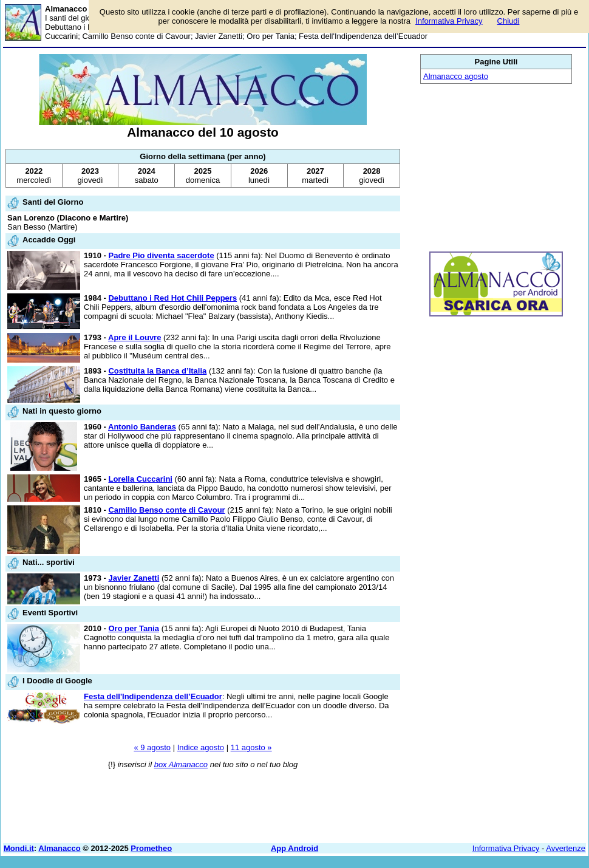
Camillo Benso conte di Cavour (166, 510)
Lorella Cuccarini (140, 479)
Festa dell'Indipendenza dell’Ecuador (153, 696)
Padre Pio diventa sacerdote (161, 255)
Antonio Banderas (142, 427)
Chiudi (509, 21)
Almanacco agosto (456, 76)
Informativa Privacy (506, 848)
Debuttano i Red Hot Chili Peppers (172, 298)
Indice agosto (201, 747)
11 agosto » (251, 747)
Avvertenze (566, 848)
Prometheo (151, 848)
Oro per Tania (134, 628)
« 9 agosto (152, 747)
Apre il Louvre (134, 337)
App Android (294, 848)
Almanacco (59, 848)
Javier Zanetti (134, 578)
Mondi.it (19, 848)
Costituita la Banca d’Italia (157, 371)
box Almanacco (181, 764)
